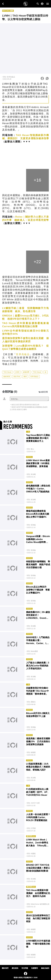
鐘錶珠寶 (7, 377)
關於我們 (5, 968)
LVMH (17, 372)
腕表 (25, 377)
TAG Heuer (7, 372)
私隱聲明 (35, 968)
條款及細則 (45, 968)
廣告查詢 (15, 968)
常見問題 (25, 968)
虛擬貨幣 (26, 372)
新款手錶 (17, 377)
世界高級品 (23, 354)
